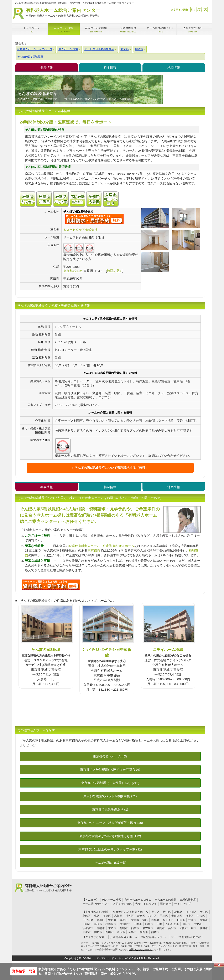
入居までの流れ (122, 904)
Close (219, 965)
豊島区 (101, 920)
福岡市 (144, 932)
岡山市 (110, 932)
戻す (199, 9)
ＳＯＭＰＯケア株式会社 (80, 230)
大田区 (204, 912)
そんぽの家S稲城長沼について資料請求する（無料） (111, 468)
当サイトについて (146, 904)
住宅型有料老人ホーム (119, 546)
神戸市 (98, 932)
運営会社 (166, 904)
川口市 (186, 924)
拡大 (205, 9)
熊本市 (155, 932)
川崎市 (87, 924)
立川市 (192, 920)
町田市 (181, 920)
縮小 (193, 9)
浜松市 (172, 928)
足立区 (155, 912)
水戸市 (112, 928)
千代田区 (88, 920)
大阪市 (184, 928)
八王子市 (168, 920)
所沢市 (198, 924)
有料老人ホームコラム (138, 900)
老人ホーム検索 (112, 900)
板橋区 (178, 912)
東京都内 (94, 550)
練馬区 (124, 920)
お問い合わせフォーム (140, 949)
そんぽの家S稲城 (46, 650)
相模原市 (111, 924)
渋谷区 (130, 916)
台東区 (190, 916)
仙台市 (135, 928)
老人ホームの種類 (166, 900)
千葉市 (138, 924)
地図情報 (174, 67)
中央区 (201, 916)
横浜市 (204, 920)
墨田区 (164, 916)
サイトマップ (182, 904)
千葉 (159, 924)
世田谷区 (177, 916)
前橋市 (101, 928)
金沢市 (121, 932)
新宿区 (141, 916)
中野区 (112, 920)
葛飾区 (87, 916)
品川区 (118, 916)
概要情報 (47, 67)
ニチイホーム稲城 (168, 650)
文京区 (135, 920)
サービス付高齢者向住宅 (186, 937)
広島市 (132, 932)
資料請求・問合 (24, 971)
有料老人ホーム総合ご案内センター (63, 13)
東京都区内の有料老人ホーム (131, 912)
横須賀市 (125, 924)
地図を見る (115, 271)
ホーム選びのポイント (96, 904)
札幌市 (124, 928)
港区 (145, 920)
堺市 (194, 928)
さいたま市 (172, 924)
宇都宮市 (88, 928)
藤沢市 (98, 924)
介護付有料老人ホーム (84, 546)
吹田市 (204, 928)
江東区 (107, 916)
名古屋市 (148, 928)
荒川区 (167, 912)
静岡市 (161, 928)
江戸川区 (191, 912)
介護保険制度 (188, 900)
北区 (97, 916)
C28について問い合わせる (51, 585)
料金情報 (110, 67)
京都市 (87, 932)
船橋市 (149, 924)
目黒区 (155, 920)
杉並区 (153, 916)
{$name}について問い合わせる (94, 219)
